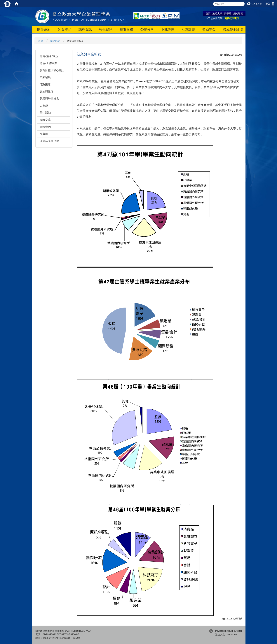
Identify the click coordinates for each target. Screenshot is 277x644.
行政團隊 (45, 85)
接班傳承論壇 (233, 29)
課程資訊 (85, 29)
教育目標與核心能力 (52, 70)
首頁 (208, 13)
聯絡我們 (45, 127)
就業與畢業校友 (49, 99)
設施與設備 (47, 92)
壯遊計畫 (188, 29)
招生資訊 (106, 29)
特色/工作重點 (48, 63)
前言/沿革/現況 (49, 56)
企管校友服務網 (214, 18)
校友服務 (126, 29)
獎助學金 (209, 29)
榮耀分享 (147, 29)
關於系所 (44, 29)
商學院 (228, 13)
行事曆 (44, 134)
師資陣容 (65, 29)
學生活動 (45, 113)
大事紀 (44, 106)
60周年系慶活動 (49, 141)
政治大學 (217, 13)
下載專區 (168, 29)
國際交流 (45, 120)
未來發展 (45, 77)
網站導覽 (238, 13)
